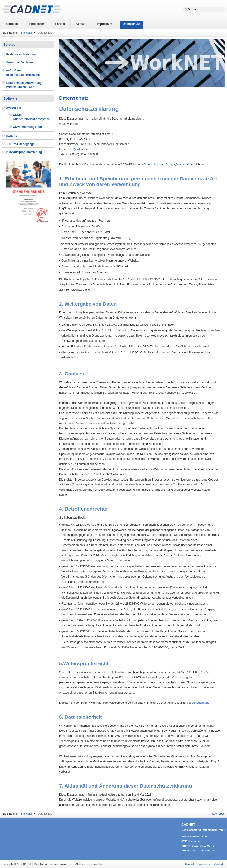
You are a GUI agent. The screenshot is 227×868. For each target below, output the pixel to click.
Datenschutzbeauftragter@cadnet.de (167, 165)
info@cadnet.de (78, 149)
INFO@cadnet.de (198, 703)
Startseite (26, 33)
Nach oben (218, 814)
